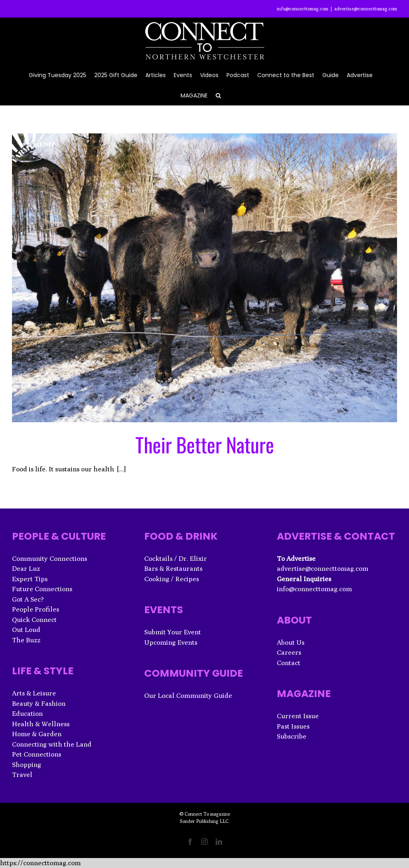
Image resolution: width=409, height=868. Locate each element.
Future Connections (42, 589)
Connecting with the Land (52, 744)
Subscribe (292, 736)
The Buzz (26, 640)
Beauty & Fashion (39, 703)
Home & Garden (37, 734)
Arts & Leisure (34, 693)
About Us (291, 642)
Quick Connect (34, 620)
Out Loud (26, 630)
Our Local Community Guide (188, 695)
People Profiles (36, 609)
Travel (22, 775)
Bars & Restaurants (173, 568)
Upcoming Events (171, 642)
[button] (218, 95)
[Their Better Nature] (204, 278)
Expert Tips (30, 579)
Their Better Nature (205, 444)
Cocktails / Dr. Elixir (176, 558)
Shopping (27, 765)
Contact (289, 663)
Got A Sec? (28, 599)
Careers (289, 652)
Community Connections (50, 558)
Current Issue (298, 716)
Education (27, 713)
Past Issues (293, 726)
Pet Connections (37, 754)
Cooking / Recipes (172, 579)
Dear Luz (26, 568)
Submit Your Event (173, 632)
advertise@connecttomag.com (366, 9)
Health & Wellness (41, 724)
